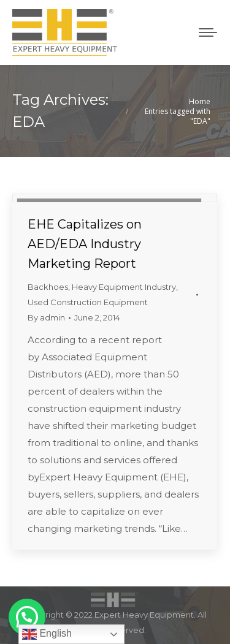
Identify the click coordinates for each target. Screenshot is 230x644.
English (47, 634)
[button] (27, 617)
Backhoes (48, 287)
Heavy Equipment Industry (124, 287)
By (46, 317)
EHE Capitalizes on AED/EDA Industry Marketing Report (85, 244)
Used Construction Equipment (88, 302)
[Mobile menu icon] (208, 32)
